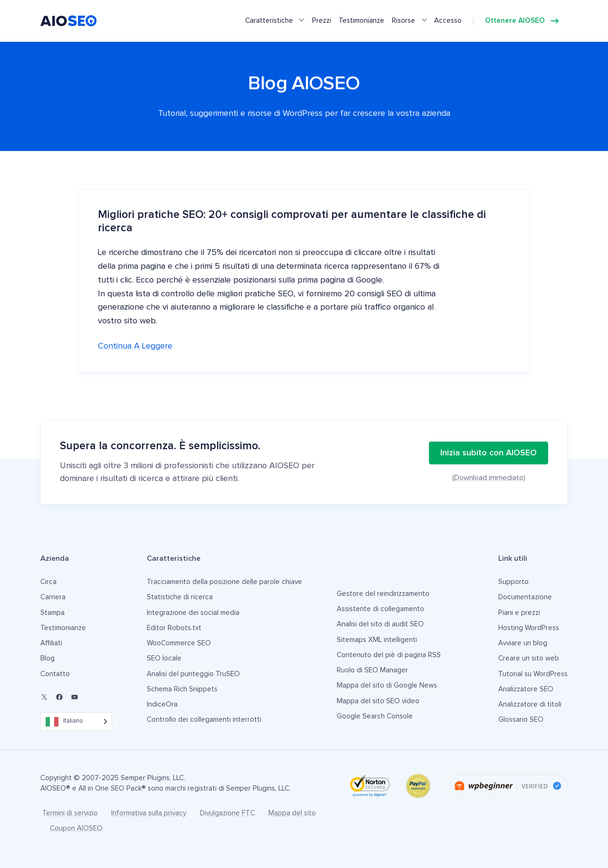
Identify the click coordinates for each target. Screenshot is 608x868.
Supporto (513, 582)
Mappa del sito (292, 813)
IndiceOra (162, 704)
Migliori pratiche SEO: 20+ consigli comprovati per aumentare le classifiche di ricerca (292, 222)
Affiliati (51, 643)
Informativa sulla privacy (149, 813)
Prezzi (322, 21)
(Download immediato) (489, 478)
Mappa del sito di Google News (387, 685)
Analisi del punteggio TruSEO (193, 674)
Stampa (52, 613)
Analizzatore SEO (526, 689)
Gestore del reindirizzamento (383, 594)
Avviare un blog (523, 643)
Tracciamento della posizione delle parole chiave (224, 582)
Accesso (448, 21)
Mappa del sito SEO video (378, 701)
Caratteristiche (269, 21)
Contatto (55, 674)
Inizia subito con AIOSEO (489, 453)
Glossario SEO (521, 720)
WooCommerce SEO (179, 643)
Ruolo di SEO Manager (372, 670)
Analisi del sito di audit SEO (380, 624)
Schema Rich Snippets (182, 689)
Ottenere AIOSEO (515, 21)
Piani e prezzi (519, 613)
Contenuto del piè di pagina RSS (389, 655)
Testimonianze (361, 21)
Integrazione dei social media (193, 613)
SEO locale (164, 658)
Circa (48, 582)
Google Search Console (375, 716)
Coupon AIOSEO (76, 828)
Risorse (404, 21)
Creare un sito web (529, 658)
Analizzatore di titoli (530, 704)
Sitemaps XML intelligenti (377, 640)
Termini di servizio (70, 813)
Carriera (53, 597)
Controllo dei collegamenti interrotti (204, 720)
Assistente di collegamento (380, 609)
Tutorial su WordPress (533, 674)
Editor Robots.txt (174, 628)
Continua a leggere (135, 346)
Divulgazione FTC (228, 813)
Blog (47, 658)
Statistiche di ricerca (180, 597)
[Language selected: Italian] (76, 722)
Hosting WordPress (529, 628)
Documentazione (525, 597)
